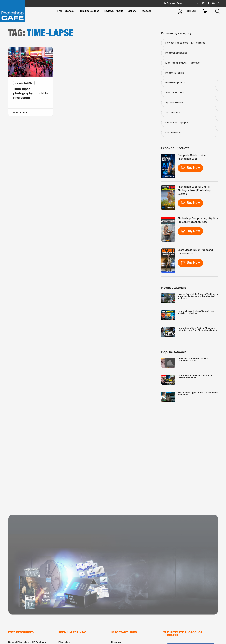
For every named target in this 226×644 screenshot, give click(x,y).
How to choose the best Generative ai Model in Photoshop (196, 312)
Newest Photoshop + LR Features (185, 43)
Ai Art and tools (175, 93)
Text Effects (173, 113)
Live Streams (173, 133)
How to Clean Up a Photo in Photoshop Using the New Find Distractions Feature (198, 329)
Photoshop (64, 642)
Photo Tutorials (175, 73)
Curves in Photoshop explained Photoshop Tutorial (193, 359)
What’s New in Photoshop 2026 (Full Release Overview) (195, 376)
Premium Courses (89, 11)
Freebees (146, 11)
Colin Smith (22, 113)
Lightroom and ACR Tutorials (182, 63)
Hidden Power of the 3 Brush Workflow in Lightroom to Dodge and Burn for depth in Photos (198, 296)
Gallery (132, 11)
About (119, 11)
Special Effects (174, 103)
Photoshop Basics (176, 53)
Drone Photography (177, 123)
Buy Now (190, 168)
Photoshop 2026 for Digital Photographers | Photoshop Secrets (194, 190)
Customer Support (174, 3)
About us (116, 642)
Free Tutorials (66, 11)
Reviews (109, 11)
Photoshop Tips (175, 83)
